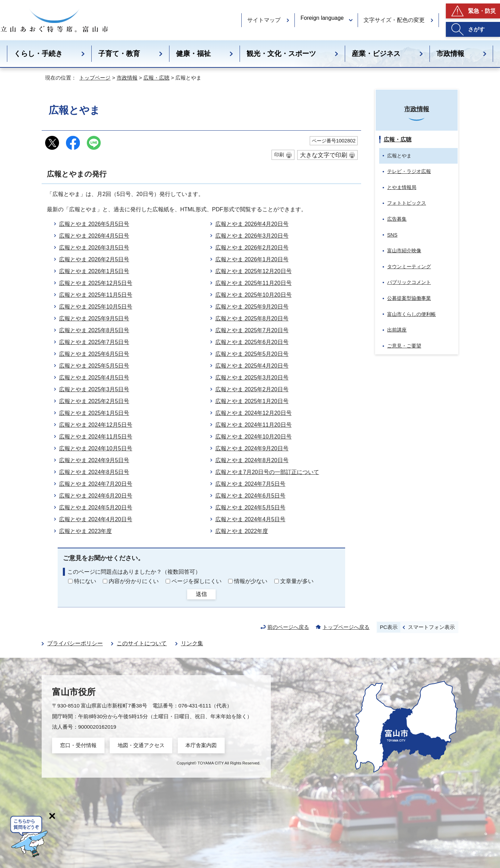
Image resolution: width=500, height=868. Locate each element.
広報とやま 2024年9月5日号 (94, 460)
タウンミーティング (409, 267)
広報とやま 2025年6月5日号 (94, 354)
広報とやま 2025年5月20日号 (252, 354)
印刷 (279, 155)
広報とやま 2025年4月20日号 (252, 366)
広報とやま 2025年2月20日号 (252, 389)
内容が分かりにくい (134, 581)
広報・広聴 (156, 78)
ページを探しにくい (197, 581)
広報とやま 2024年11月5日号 (96, 437)
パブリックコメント (409, 282)
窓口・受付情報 (78, 745)
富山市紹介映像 (404, 251)
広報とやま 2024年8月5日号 (94, 472)
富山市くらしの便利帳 (411, 314)
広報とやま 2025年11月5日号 (96, 295)
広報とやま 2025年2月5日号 (94, 401)
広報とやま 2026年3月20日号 (252, 236)
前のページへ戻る (288, 627)
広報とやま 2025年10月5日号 (96, 307)
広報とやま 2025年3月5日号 (94, 389)
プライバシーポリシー (75, 643)
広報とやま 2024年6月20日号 (96, 496)
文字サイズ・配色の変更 (394, 20)
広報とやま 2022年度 (242, 531)
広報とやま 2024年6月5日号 (250, 496)
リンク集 (192, 643)
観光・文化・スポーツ (281, 54)
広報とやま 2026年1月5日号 (94, 271)
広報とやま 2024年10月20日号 (253, 437)
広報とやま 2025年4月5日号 (94, 378)
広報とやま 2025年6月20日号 (252, 342)
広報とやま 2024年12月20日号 (253, 413)
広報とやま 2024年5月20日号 (96, 507)
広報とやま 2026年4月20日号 (252, 224)
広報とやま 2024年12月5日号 (96, 425)
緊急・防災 (482, 11)
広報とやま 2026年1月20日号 (252, 259)
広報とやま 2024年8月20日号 (252, 460)
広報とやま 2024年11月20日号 (253, 425)
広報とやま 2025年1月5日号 (94, 413)
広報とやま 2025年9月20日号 (252, 307)
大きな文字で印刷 (324, 155)
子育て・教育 (119, 54)
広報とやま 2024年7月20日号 (96, 484)
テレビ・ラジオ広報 (409, 171)
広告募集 (397, 219)
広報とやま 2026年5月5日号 (94, 224)
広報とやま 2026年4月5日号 (94, 236)
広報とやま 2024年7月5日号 (250, 484)
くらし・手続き (38, 54)
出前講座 (397, 330)
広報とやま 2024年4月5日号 (250, 519)
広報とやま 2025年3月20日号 (252, 378)
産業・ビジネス (376, 54)
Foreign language (322, 18)
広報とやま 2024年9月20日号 (252, 448)
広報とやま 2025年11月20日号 (253, 283)
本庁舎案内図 (201, 745)
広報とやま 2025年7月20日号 (252, 330)
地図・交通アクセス (141, 745)
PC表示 (389, 627)
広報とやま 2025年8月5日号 (94, 330)
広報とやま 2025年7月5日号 (94, 342)
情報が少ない (251, 581)
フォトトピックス (407, 203)
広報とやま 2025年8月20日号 (252, 318)
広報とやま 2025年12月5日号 (96, 283)
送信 (201, 594)
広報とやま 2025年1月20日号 (252, 401)
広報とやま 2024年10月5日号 (96, 448)
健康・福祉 (193, 54)
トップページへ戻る (346, 627)
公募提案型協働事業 (409, 298)
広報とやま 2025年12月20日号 (253, 271)
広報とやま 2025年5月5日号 (94, 366)
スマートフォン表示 (431, 627)
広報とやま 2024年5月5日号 (250, 507)
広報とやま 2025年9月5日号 (94, 318)
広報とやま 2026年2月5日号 (94, 259)
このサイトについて (142, 643)
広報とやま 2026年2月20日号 (252, 248)
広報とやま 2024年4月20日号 (96, 519)
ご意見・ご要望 (404, 346)
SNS (392, 235)
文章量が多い (297, 581)
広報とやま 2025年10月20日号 (253, 295)
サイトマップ (264, 20)
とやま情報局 (402, 187)
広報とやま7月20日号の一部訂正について (267, 472)
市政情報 (450, 54)
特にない (85, 581)
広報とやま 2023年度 (85, 531)
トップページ (95, 78)
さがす (476, 29)
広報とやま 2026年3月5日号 (94, 248)
